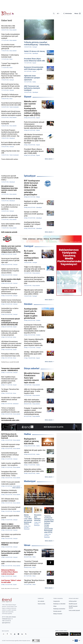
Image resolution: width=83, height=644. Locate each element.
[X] (11, 634)
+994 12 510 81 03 (6, 621)
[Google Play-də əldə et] (75, 634)
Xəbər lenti (7, 20)
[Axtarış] (54, 13)
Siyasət (28, 97)
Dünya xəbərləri (32, 368)
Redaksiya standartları (59, 609)
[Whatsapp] (4, 634)
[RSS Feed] (26, 634)
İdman (27, 545)
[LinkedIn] (22, 634)
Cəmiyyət (29, 246)
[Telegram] (18, 634)
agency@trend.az (6, 623)
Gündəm (28, 304)
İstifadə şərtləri (73, 601)
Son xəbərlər (41, 601)
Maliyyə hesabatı (58, 614)
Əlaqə (55, 606)
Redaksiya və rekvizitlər (59, 604)
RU (79, 641)
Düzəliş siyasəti (57, 611)
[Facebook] (7, 634)
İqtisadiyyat (30, 176)
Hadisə (27, 434)
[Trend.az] (7, 13)
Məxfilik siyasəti (73, 604)
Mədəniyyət (30, 481)
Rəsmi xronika (41, 604)
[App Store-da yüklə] (62, 634)
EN (73, 641)
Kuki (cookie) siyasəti (74, 610)
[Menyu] (78, 13)
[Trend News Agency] (7, 600)
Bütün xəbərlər (49, 159)
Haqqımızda (56, 601)
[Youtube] (15, 634)
